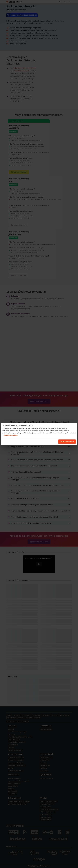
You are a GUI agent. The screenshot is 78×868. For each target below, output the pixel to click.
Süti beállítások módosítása (46, 441)
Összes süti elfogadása (67, 441)
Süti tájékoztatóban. (11, 435)
